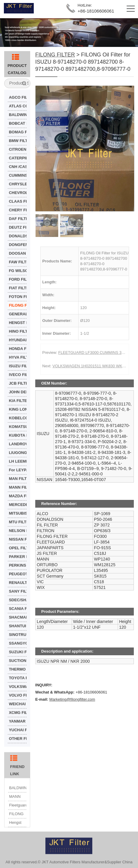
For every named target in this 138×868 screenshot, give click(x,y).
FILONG (16, 824)
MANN (15, 806)
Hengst (15, 832)
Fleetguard (18, 815)
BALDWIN (18, 798)
